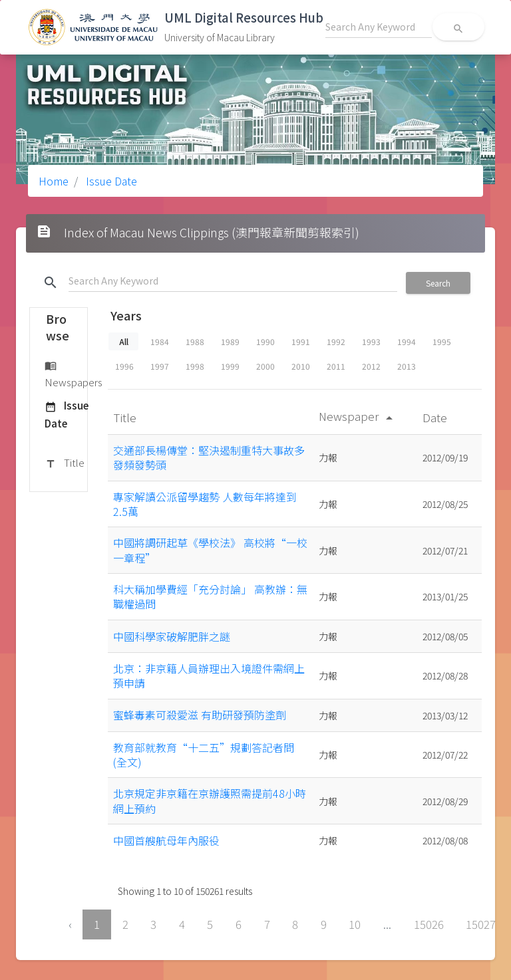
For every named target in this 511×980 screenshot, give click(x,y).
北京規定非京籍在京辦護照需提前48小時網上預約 (210, 800)
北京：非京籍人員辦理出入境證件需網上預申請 (209, 675)
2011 (336, 366)
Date (436, 417)
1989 (230, 341)
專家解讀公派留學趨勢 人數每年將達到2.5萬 (205, 504)
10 (355, 924)
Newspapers (74, 373)
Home (54, 181)
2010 (301, 366)
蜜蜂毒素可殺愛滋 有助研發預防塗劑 (200, 715)
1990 (265, 341)
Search (438, 283)
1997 (160, 366)
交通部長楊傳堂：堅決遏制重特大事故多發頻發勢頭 (209, 457)
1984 (160, 341)
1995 (442, 341)
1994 (407, 341)
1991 (301, 341)
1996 (124, 366)
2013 (407, 366)
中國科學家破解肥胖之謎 (172, 636)
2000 (265, 366)
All (124, 341)
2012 (371, 366)
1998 (195, 366)
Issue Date (110, 181)
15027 (481, 924)
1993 (371, 341)
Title (65, 463)
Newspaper (358, 416)
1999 (230, 366)
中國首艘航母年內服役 (166, 840)
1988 (195, 341)
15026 (429, 924)
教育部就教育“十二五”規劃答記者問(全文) (204, 755)
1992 (336, 341)
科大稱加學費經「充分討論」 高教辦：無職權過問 (210, 596)
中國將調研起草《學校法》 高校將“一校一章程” (210, 550)
